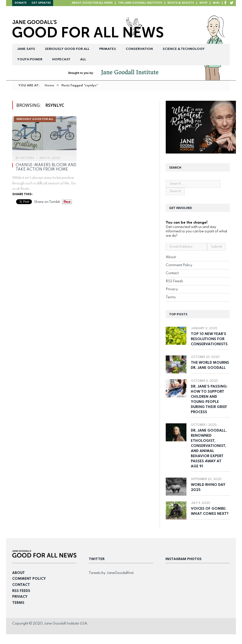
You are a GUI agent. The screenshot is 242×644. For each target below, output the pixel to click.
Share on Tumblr (47, 202)
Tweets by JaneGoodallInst (111, 573)
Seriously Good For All (67, 49)
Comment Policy (179, 265)
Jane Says (26, 49)
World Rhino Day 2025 (208, 487)
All (83, 59)
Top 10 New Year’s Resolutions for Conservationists (210, 339)
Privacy (172, 289)
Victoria (27, 158)
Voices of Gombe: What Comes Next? (210, 511)
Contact (172, 273)
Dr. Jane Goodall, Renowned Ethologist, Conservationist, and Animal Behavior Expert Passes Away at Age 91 (209, 449)
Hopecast (61, 59)
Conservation (139, 49)
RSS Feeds (174, 281)
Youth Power (30, 59)
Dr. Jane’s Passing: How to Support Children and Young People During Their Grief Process (209, 399)
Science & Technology (184, 49)
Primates (108, 49)
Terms (171, 297)
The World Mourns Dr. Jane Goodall (210, 365)
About (171, 257)
